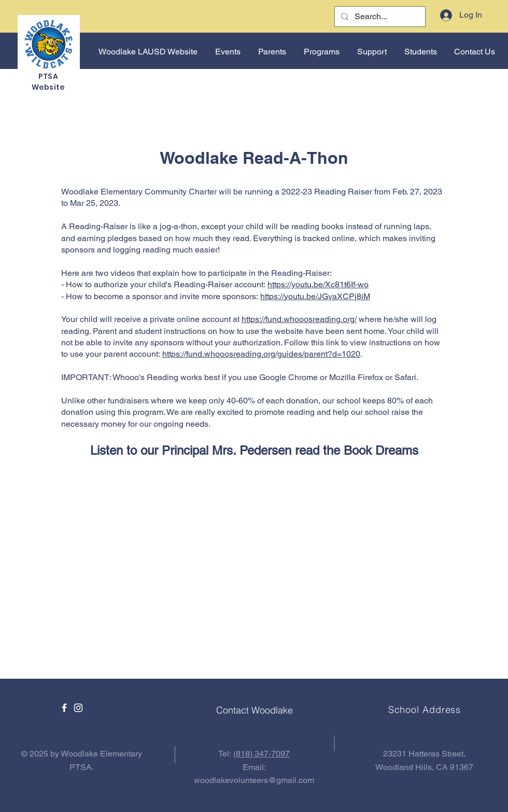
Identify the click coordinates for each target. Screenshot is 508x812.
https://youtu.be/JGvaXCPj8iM (315, 296)
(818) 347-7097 (262, 754)
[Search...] (379, 17)
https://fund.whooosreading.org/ (299, 319)
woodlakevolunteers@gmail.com (254, 780)
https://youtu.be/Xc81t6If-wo (318, 284)
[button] (227, 52)
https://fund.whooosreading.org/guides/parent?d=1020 (261, 354)
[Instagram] (78, 708)
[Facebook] (64, 708)
